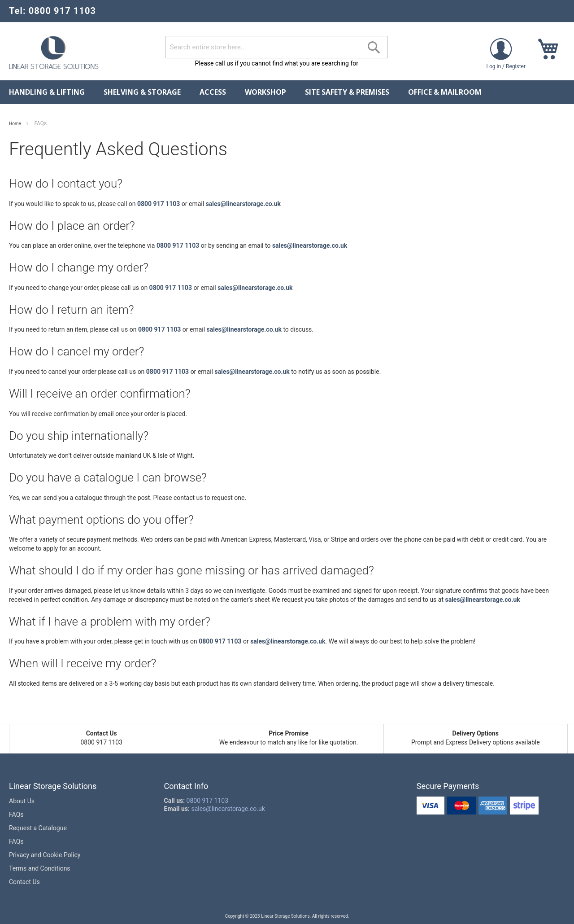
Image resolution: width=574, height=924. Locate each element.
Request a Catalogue (38, 828)
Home (15, 124)
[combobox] (277, 47)
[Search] (374, 48)
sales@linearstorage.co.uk (243, 204)
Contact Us (24, 882)
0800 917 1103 (159, 204)
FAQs (16, 815)
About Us (22, 801)
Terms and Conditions (40, 868)
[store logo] (54, 53)
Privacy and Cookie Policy (45, 855)
